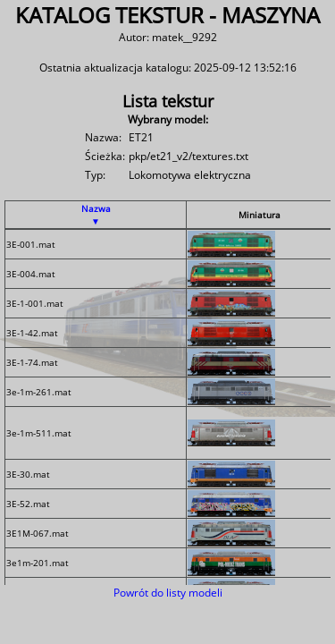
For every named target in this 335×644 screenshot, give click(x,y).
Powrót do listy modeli (168, 593)
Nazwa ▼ (96, 215)
